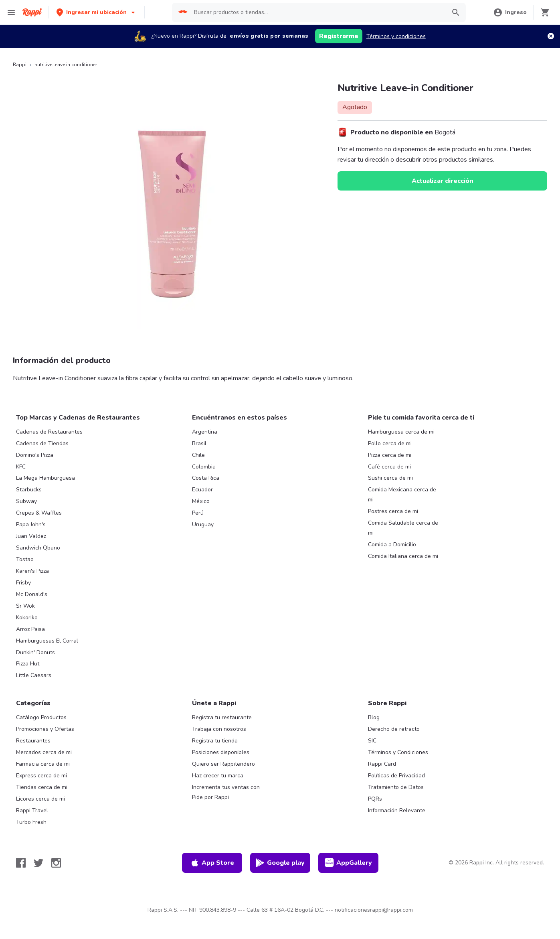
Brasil (199, 443)
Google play (280, 863)
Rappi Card (382, 764)
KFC (21, 467)
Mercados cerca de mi (44, 752)
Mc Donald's (32, 594)
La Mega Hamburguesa (45, 478)
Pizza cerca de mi (390, 455)
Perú (198, 513)
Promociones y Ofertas (45, 729)
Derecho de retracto (394, 729)
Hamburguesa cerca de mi (401, 432)
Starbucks (29, 490)
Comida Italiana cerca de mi (403, 556)
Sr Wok (25, 606)
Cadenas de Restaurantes (49, 432)
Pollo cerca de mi (390, 443)
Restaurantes (33, 741)
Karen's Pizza (32, 571)
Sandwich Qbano (38, 548)
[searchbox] (317, 12)
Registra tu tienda (215, 741)
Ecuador (202, 490)
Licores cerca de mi (40, 799)
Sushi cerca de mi (390, 478)
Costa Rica (206, 478)
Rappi (20, 65)
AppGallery (348, 863)
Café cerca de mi (389, 467)
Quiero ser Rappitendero (223, 764)
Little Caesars (34, 675)
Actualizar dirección (443, 181)
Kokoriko (27, 618)
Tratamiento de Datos (396, 787)
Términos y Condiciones (398, 752)
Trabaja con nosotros (219, 729)
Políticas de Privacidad (396, 776)
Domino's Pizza (35, 455)
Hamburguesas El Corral (47, 641)
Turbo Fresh (31, 822)
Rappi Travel (32, 810)
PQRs (375, 799)
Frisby (23, 583)
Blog (374, 717)
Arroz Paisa (30, 629)
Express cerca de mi (41, 776)
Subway (26, 501)
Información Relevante (397, 810)
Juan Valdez (31, 536)
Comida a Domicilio (392, 545)
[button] (96, 12)
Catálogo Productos (41, 717)
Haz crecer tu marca (218, 776)
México (201, 501)
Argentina (205, 432)
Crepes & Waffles (39, 513)
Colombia (204, 467)
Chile (198, 455)
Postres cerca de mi (393, 511)
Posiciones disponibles (221, 752)
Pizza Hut (28, 664)
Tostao (25, 559)
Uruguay (203, 524)
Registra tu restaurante (222, 717)
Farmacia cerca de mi (43, 764)
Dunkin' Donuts (35, 652)
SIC (372, 741)
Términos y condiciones (396, 36)
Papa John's (31, 524)
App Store (212, 863)
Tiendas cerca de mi (42, 787)
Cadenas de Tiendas (42, 443)
